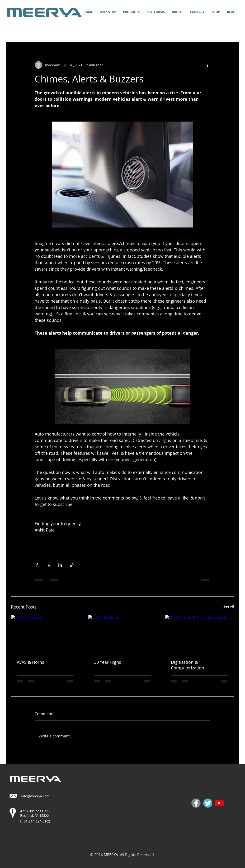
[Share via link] (72, 565)
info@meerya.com (35, 796)
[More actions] (207, 65)
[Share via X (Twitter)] (49, 565)
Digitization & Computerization (188, 665)
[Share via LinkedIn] (60, 565)
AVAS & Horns (31, 662)
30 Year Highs (108, 662)
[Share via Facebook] (37, 565)
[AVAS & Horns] (45, 634)
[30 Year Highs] (123, 634)
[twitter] (208, 803)
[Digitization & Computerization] (200, 634)
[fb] (196, 803)
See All (229, 606)
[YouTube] (219, 803)
